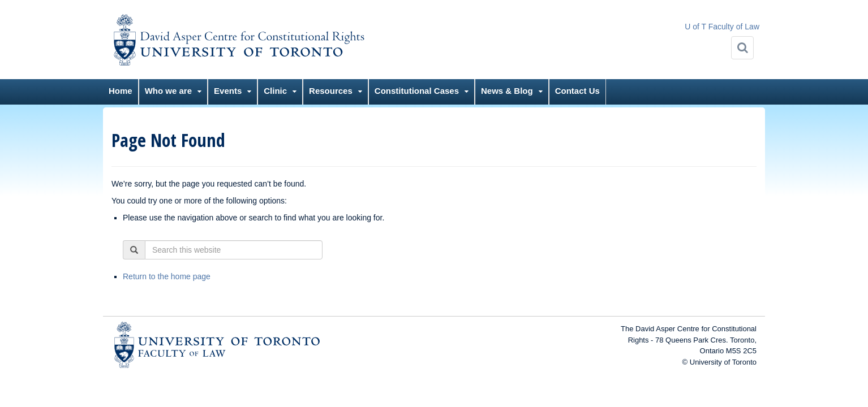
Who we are (168, 91)
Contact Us (577, 91)
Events (228, 91)
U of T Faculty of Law (722, 27)
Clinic (275, 91)
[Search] (742, 48)
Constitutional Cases (417, 91)
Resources (331, 91)
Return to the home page (167, 276)
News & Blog (507, 91)
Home (121, 91)
